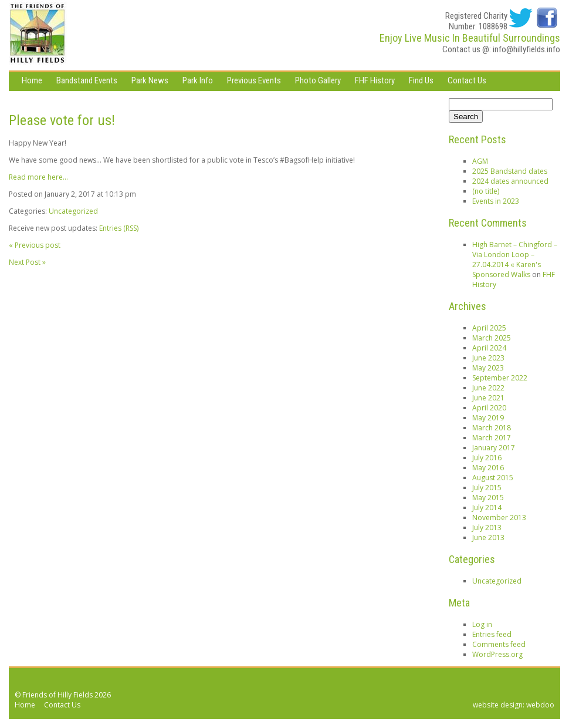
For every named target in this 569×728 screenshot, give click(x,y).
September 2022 (500, 378)
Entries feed (492, 634)
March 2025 (492, 338)
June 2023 (488, 358)
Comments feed (499, 644)
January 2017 (494, 448)
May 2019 (488, 418)
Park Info (198, 80)
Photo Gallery (318, 80)
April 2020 (489, 408)
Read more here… (38, 177)
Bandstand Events (87, 80)
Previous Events (254, 80)
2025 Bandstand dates (510, 171)
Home (32, 80)
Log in (482, 624)
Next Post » (27, 262)
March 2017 (492, 438)
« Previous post (35, 245)
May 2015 (488, 498)
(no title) (486, 191)
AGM (480, 161)
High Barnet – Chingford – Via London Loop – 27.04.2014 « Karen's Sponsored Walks (515, 259)
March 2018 (492, 428)
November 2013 (499, 518)
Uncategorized (73, 211)
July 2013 (487, 528)
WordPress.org (497, 654)
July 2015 (487, 488)
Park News (150, 80)
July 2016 (487, 458)
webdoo (540, 705)
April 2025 (489, 328)
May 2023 (488, 368)
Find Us (421, 80)
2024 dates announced (510, 181)
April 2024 (489, 348)
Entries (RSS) (119, 228)
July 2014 (487, 508)
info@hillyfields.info (526, 49)
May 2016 (488, 468)
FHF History (375, 80)
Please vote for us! (62, 120)
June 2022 (488, 388)
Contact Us (467, 80)
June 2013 (488, 537)
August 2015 (493, 478)
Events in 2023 (496, 201)
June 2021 (488, 398)
